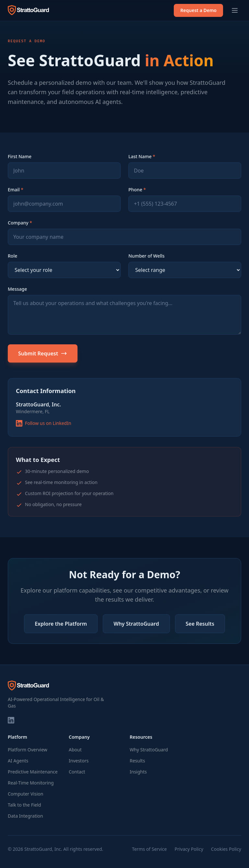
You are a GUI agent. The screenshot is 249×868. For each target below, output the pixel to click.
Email (16, 190)
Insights (138, 772)
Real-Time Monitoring (31, 783)
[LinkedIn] (11, 720)
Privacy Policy (189, 849)
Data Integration (25, 816)
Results (137, 761)
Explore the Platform (61, 624)
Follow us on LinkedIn (44, 423)
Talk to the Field (24, 805)
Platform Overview (28, 750)
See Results (200, 624)
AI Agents (18, 761)
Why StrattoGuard (136, 624)
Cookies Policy (226, 849)
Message (17, 289)
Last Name (142, 156)
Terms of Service (149, 849)
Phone (137, 190)
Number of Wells (147, 256)
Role (12, 256)
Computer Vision (26, 794)
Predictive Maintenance (33, 772)
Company (20, 223)
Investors (79, 761)
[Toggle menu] (235, 10)
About (75, 750)
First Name (20, 156)
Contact (77, 772)
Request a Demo (198, 10)
